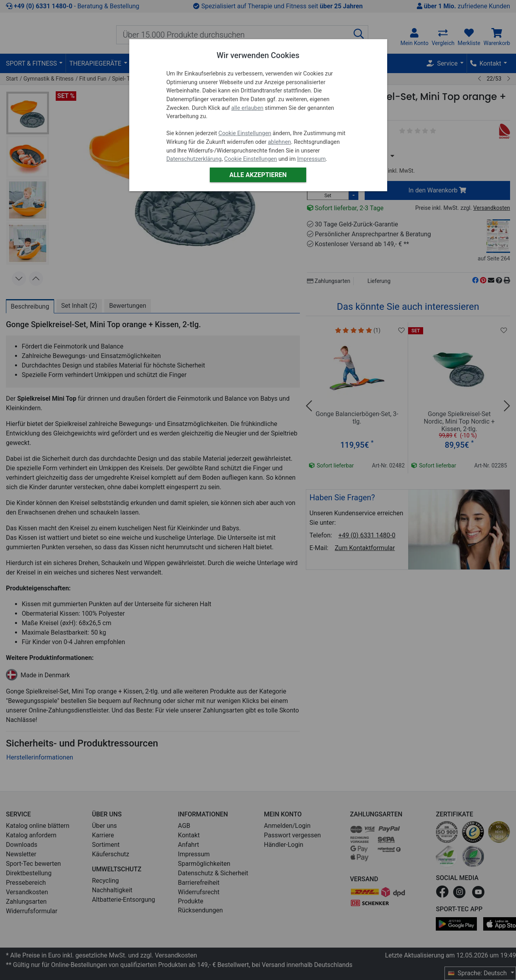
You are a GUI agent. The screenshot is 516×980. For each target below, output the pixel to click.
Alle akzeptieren (258, 175)
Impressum (311, 159)
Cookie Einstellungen (245, 133)
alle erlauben (247, 108)
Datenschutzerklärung (194, 159)
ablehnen (280, 142)
